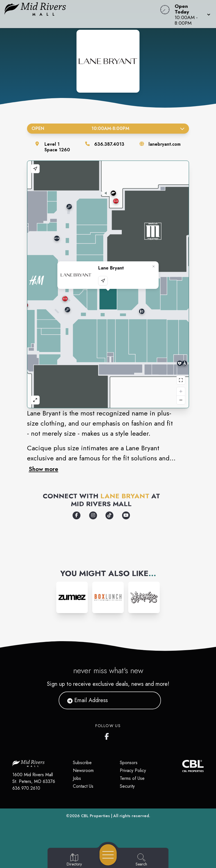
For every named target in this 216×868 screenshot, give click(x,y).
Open (108, 128)
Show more (43, 469)
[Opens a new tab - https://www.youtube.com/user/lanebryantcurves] (126, 515)
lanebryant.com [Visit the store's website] (165, 144)
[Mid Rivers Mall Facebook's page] (108, 735)
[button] (191, 14)
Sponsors (129, 763)
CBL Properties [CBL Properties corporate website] (95, 816)
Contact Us (83, 786)
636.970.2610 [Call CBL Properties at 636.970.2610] (26, 788)
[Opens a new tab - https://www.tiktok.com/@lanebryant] (109, 515)
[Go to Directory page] (74, 860)
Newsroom (83, 770)
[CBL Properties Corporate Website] (182, 766)
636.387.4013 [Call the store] (109, 144)
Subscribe (82, 763)
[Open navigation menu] (108, 855)
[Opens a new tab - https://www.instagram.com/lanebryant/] (93, 515)
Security (127, 786)
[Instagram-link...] (72, 597)
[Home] (82, 14)
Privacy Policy (133, 770)
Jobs (77, 778)
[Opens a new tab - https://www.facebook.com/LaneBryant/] (76, 515)
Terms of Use (132, 778)
